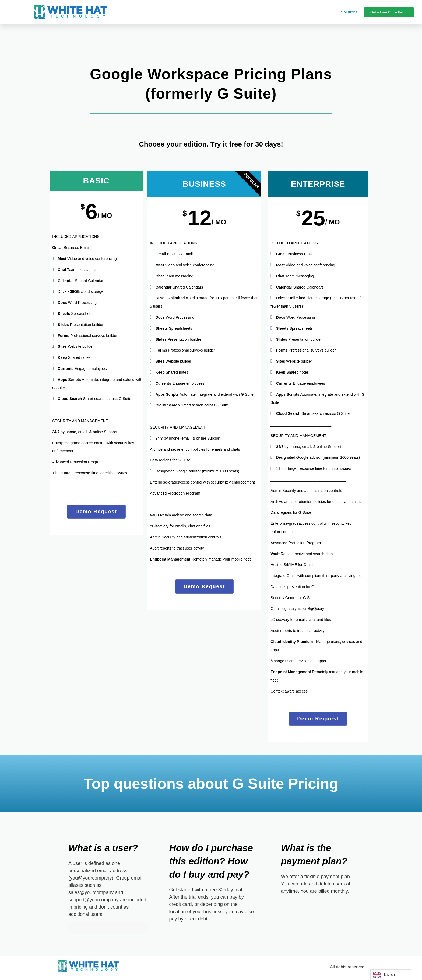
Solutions (349, 12)
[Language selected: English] (391, 975)
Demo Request (96, 512)
